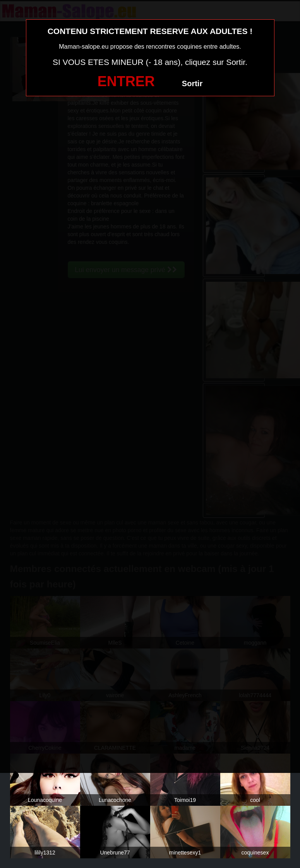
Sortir (192, 83)
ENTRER (126, 81)
